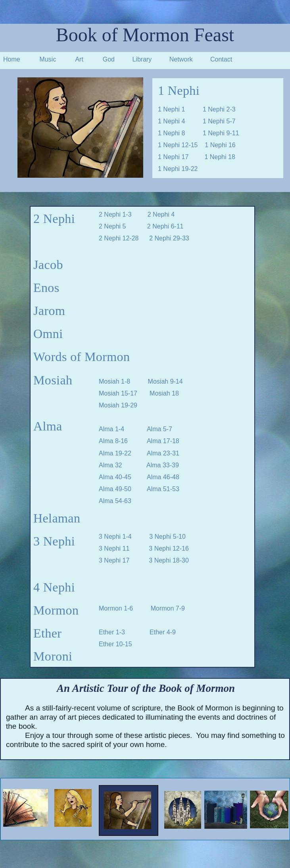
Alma (48, 426)
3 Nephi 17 (114, 560)
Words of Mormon (82, 357)
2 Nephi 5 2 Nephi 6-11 (141, 226)
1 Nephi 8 (172, 133)
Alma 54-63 (115, 501)
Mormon (56, 610)
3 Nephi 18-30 (169, 560)
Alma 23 (158, 453)
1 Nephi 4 (180, 121)
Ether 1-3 (113, 632)
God (109, 59)
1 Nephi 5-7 (219, 121)
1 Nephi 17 (173, 157)
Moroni (53, 656)
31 (176, 453)
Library (142, 59)
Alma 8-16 (113, 441)
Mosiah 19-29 (118, 405)
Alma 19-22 (115, 453)
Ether (47, 633)
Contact (221, 59)
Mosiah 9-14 (165, 381)
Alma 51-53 (163, 489)
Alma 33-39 (163, 465)
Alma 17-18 (163, 441)
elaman (62, 518)
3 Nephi (54, 541)
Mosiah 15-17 (118, 393)
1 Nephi (179, 90)
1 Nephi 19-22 (178, 169)
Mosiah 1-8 (116, 381)
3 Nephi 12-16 (169, 548)
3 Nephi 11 (114, 548)
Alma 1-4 (111, 429)
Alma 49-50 (117, 489)
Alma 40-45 (123, 477)
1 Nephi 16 (220, 145)
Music (48, 59)
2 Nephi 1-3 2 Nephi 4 (137, 214)
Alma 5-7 (159, 429)
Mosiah (53, 380)
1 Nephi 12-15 (181, 145)
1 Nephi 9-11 (221, 133)
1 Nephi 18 (220, 157)
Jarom (49, 311)
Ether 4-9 (163, 632)
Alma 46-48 (163, 477)
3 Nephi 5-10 (167, 537)
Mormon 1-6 (117, 608)
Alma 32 (110, 465)
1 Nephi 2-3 (219, 109)
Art (79, 59)
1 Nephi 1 (172, 109)
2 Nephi (54, 219)
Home (12, 59)
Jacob (48, 265)
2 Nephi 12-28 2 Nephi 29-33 (144, 238)
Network (181, 59)
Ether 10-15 (115, 644)
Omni (48, 334)
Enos (46, 288)
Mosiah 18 (164, 393)
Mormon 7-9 (168, 608)
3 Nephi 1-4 (115, 537)
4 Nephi (54, 587)
